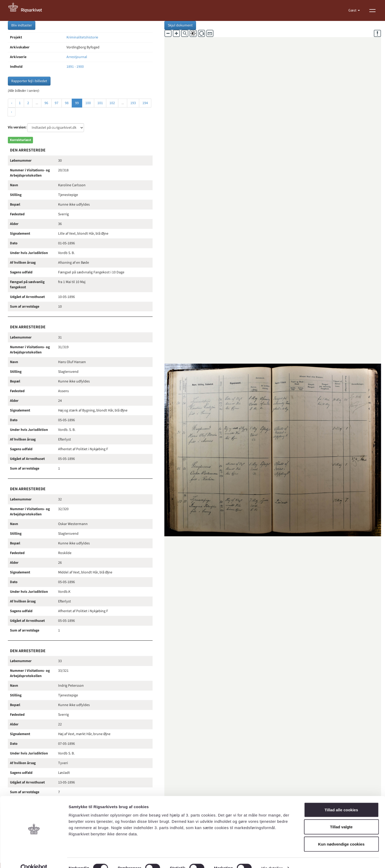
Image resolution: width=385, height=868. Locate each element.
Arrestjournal (77, 57)
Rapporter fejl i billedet (29, 81)
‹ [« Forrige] (12, 103)
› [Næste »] (12, 112)
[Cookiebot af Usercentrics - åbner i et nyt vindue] (34, 858)
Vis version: (17, 127)
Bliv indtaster (22, 25)
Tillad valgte (341, 817)
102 (112, 103)
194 (145, 103)
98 (67, 103)
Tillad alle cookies (341, 799)
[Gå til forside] (28, 10)
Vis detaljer (272, 858)
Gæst (353, 10)
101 (100, 103)
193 (133, 103)
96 (46, 103)
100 (88, 103)
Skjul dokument (180, 25)
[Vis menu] (372, 10)
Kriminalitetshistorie (82, 37)
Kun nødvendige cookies (341, 834)
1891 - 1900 (75, 67)
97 (57, 103)
